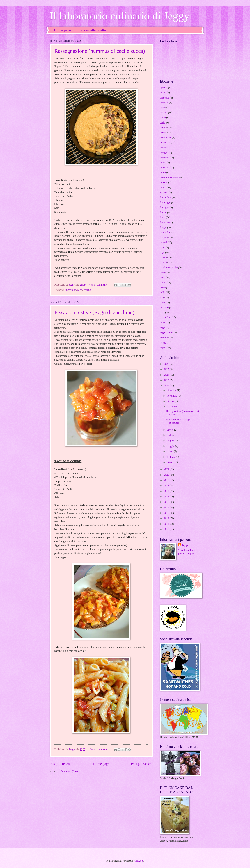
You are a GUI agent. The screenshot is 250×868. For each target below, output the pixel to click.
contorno (165, 158)
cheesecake (166, 138)
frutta (163, 218)
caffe (163, 123)
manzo (163, 263)
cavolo (163, 128)
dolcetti (164, 183)
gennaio (171, 462)
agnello (164, 88)
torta (162, 313)
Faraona (164, 193)
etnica (163, 188)
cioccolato (165, 143)
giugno (171, 441)
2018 (167, 486)
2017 (167, 491)
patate (163, 283)
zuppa (163, 348)
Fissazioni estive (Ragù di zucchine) (94, 312)
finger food (70, 290)
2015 (167, 502)
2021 (167, 469)
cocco (163, 148)
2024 (167, 375)
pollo (163, 292)
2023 (167, 380)
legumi (164, 242)
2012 (167, 518)
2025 (167, 369)
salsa (80, 290)
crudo (163, 173)
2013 (167, 513)
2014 (167, 508)
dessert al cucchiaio (170, 178)
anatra (163, 93)
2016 (167, 497)
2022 (167, 386)
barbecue (165, 98)
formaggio (165, 203)
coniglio (164, 153)
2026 (167, 364)
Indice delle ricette (92, 30)
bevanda (164, 103)
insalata (164, 238)
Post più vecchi (142, 764)
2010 (167, 529)
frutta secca (166, 223)
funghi (163, 228)
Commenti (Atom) (70, 771)
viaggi (163, 343)
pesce (163, 288)
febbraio (171, 457)
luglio (170, 435)
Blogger (139, 861)
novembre (172, 396)
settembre (172, 407)
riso (162, 298)
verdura (164, 338)
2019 (167, 480)
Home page (63, 30)
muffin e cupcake (169, 267)
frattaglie (165, 208)
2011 (167, 524)
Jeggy (185, 545)
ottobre (171, 401)
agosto (170, 430)
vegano (87, 290)
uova (163, 323)
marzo (170, 451)
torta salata (166, 317)
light (162, 253)
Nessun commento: (99, 285)
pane (162, 273)
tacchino (164, 308)
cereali (163, 133)
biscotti (164, 113)
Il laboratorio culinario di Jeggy (120, 16)
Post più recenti (61, 764)
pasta (163, 278)
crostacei (165, 168)
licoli (163, 248)
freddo (163, 213)
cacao (163, 118)
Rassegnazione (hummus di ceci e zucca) (100, 51)
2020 (167, 475)
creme (163, 163)
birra (162, 108)
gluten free (165, 233)
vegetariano (166, 333)
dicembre (172, 390)
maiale (163, 258)
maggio (171, 446)
